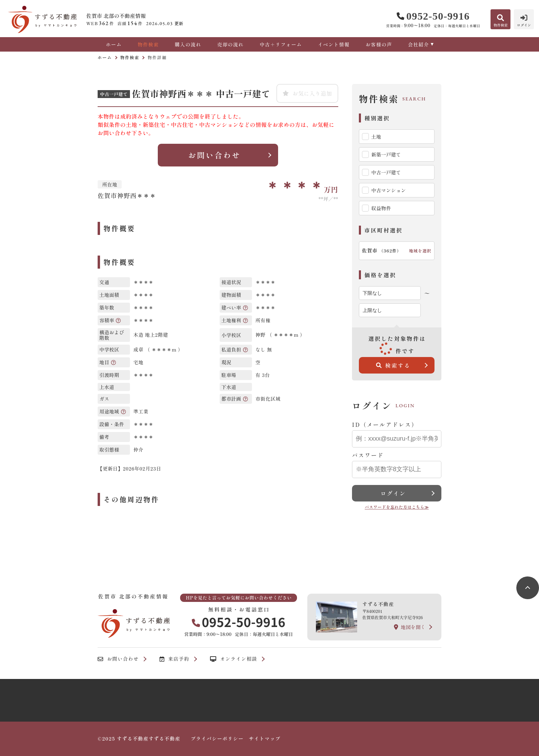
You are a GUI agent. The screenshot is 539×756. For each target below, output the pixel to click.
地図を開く (410, 627)
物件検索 (148, 44)
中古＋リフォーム (281, 44)
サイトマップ (265, 738)
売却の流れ (230, 44)
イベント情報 (334, 44)
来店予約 (174, 659)
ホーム (114, 44)
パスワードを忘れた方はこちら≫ (397, 507)
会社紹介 (419, 44)
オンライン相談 (234, 659)
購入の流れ (188, 44)
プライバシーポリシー (217, 738)
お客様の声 (379, 44)
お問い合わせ (214, 155)
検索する (393, 365)
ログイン (393, 493)
